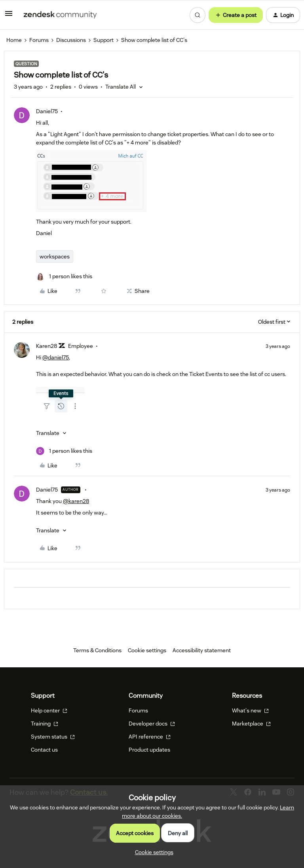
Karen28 (47, 346)
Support (104, 40)
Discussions (71, 40)
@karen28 (76, 501)
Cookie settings (147, 650)
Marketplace (251, 724)
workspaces (55, 256)
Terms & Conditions (97, 650)
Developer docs (152, 724)
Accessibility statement (202, 650)
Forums (39, 40)
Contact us (44, 750)
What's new (250, 710)
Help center (49, 710)
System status (53, 737)
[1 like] (64, 276)
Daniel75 (47, 111)
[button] (9, 16)
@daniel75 (56, 357)
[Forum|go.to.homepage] (60, 15)
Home (14, 40)
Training (45, 724)
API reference (150, 737)
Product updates (149, 750)
